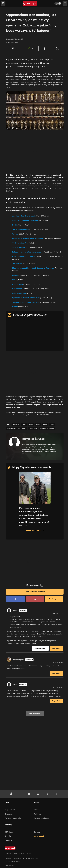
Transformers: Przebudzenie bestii (26, 302)
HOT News (9, 832)
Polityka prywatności (13, 818)
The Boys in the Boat (21, 229)
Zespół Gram (10, 810)
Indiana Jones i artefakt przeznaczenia (28, 252)
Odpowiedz (56, 648)
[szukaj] (3, 3)
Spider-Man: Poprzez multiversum (26, 298)
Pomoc (37, 810)
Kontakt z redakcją (42, 818)
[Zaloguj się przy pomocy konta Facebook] (15, 599)
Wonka (15, 307)
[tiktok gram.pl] (12, 794)
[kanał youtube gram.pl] (30, 794)
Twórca (15, 234)
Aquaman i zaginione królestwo (25, 220)
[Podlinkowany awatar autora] (14, 442)
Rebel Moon (17, 289)
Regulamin (9, 814)
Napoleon (16, 275)
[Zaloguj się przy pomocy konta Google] (35, 599)
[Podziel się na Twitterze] (57, 48)
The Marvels (17, 264)
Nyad (14, 280)
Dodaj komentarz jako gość (35, 592)
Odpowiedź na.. (40, 648)
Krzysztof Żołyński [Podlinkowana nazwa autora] (34, 439)
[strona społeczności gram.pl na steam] (47, 794)
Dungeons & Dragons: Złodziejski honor (28, 238)
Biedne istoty (18, 284)
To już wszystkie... (35, 714)
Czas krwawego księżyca (24, 256)
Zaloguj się (56, 599)
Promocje (8, 840)
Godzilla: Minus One (20, 243)
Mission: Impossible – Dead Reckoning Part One (33, 268)
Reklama (38, 814)
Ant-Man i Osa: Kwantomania (24, 216)
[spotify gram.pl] (38, 794)
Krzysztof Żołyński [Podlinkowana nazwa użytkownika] (15, 39)
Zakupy (37, 832)
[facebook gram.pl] (21, 794)
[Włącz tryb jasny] (58, 3)
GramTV (8, 836)
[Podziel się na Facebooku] (45, 48)
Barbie (15, 225)
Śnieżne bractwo (19, 293)
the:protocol (39, 836)
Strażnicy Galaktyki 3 (21, 247)
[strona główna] (30, 3)
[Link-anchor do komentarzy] (14, 48)
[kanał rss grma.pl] (56, 794)
